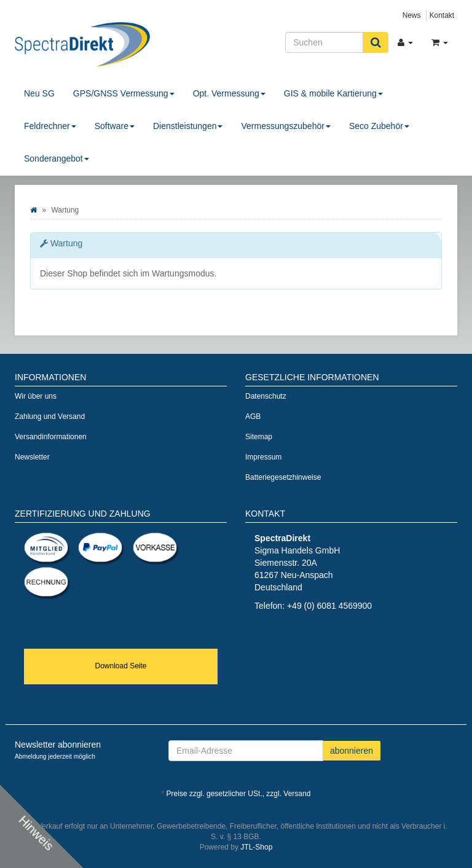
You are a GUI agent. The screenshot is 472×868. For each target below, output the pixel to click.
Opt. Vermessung (229, 93)
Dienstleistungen (188, 126)
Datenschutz (266, 396)
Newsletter (32, 457)
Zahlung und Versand (50, 416)
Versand (297, 794)
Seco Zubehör (379, 126)
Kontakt (442, 15)
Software (115, 126)
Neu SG (39, 93)
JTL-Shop (256, 847)
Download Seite (120, 666)
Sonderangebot (57, 158)
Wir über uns (36, 396)
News (412, 15)
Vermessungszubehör (285, 126)
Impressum (263, 457)
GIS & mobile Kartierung (333, 93)
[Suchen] (324, 42)
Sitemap (259, 437)
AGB (253, 416)
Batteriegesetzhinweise (283, 477)
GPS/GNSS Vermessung (124, 93)
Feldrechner (50, 126)
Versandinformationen (51, 437)
